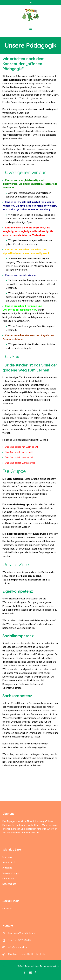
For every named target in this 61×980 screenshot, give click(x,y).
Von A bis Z (9, 863)
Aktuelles (7, 868)
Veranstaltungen (11, 873)
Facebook (8, 909)
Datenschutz (9, 884)
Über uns (7, 857)
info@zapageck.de (18, 947)
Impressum (8, 879)
